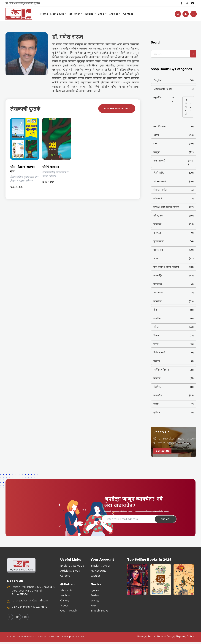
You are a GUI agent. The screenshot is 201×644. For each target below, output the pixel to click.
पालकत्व (157, 233)
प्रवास (156, 258)
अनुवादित (158, 97)
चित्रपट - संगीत (160, 190)
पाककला (157, 224)
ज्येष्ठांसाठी (158, 198)
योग (155, 310)
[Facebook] (180, 3)
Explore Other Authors (117, 109)
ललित (156, 327)
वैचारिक (157, 361)
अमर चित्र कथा (160, 126)
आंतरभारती (186, 107)
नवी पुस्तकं (158, 216)
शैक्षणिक (157, 387)
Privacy (141, 639)
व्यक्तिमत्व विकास (161, 370)
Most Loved (59, 14)
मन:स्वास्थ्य (158, 293)
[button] (131, 582)
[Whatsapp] (192, 3)
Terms (151, 639)
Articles (115, 14)
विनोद (156, 344)
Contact (128, 14)
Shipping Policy (185, 639)
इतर (155, 143)
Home (44, 14)
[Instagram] (186, 3)
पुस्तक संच (29, 177)
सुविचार (157, 412)
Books (91, 14)
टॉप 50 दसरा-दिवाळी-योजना (166, 207)
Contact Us (162, 451)
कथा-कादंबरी (159, 161)
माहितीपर (158, 301)
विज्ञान (156, 335)
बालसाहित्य (158, 275)
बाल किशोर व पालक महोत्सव (166, 267)
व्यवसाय (157, 378)
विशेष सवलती (159, 353)
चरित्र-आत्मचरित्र (160, 181)
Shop (102, 14)
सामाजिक (158, 395)
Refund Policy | (166, 639)
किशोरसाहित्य (16, 177)
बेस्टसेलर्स (158, 284)
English (158, 80)
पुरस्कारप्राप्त (159, 241)
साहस (156, 404)
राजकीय (157, 318)
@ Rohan (76, 14)
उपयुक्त (157, 152)
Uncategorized (163, 89)
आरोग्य (156, 135)
